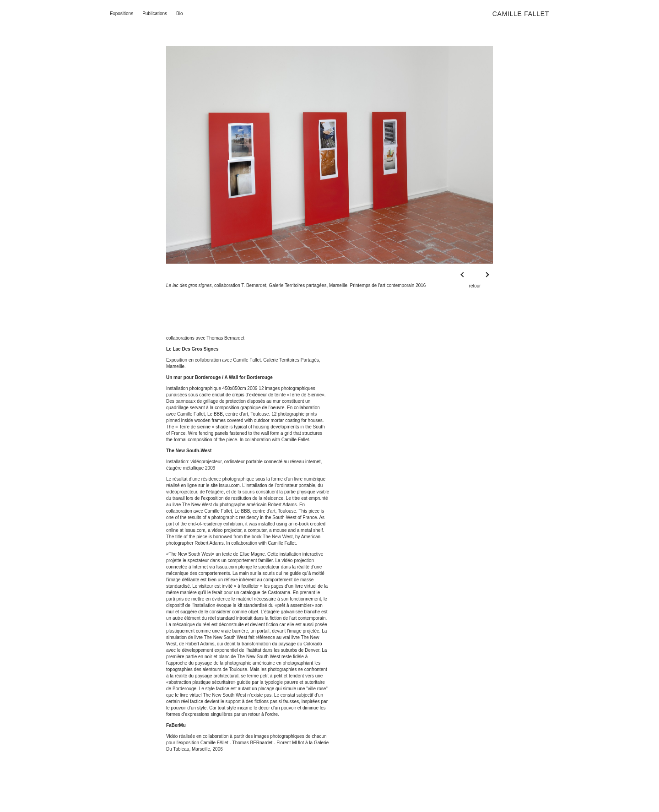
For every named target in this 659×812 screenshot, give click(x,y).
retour (475, 286)
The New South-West (189, 451)
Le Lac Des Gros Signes (192, 349)
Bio (179, 14)
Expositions (122, 14)
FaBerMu (176, 725)
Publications (155, 14)
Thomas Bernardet (225, 338)
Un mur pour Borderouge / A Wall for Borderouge (219, 377)
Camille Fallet (521, 14)
